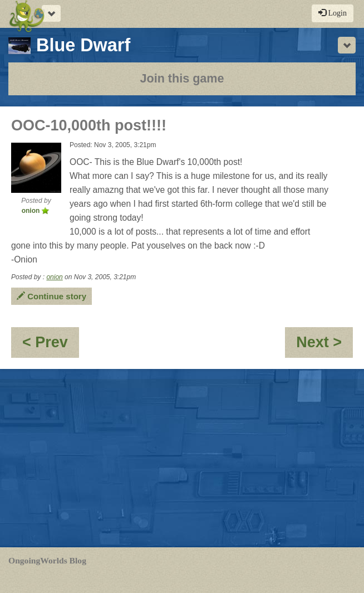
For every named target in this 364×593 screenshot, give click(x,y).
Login (333, 13)
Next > (324, 346)
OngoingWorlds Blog (47, 560)
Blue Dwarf (69, 45)
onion (54, 277)
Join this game (182, 78)
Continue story (51, 296)
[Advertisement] (182, 458)
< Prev (51, 346)
